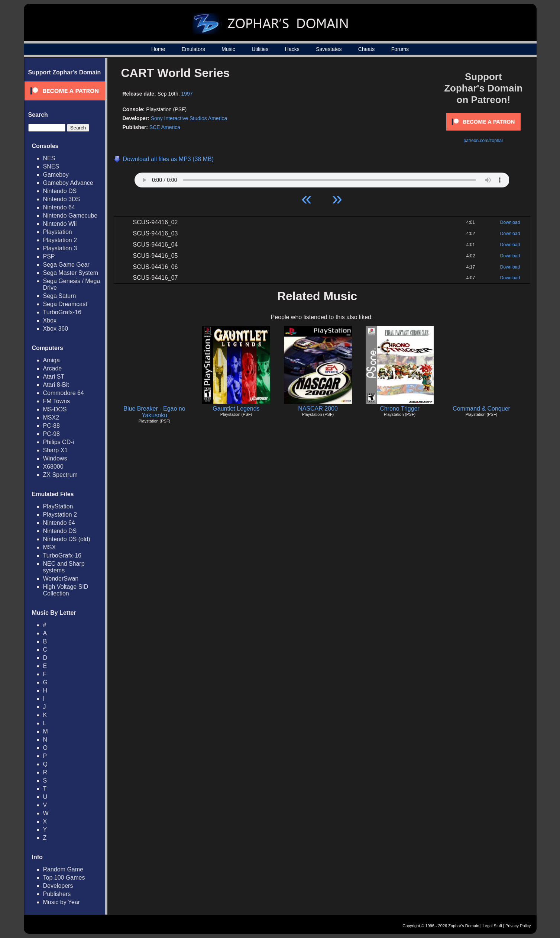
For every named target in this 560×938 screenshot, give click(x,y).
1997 (187, 94)
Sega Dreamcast (65, 304)
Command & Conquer (481, 409)
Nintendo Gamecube (70, 216)
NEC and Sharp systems (64, 567)
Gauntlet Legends (236, 409)
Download (510, 222)
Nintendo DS (60, 191)
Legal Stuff (492, 926)
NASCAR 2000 (318, 409)
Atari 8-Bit (56, 385)
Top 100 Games (64, 878)
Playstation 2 (60, 240)
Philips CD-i (59, 442)
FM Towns (57, 401)
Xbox (50, 320)
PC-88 (51, 426)
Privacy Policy (518, 926)
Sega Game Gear (66, 265)
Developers (58, 886)
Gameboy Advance (68, 183)
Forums (400, 49)
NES (49, 158)
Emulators (193, 49)
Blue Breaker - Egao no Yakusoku (154, 412)
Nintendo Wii (60, 224)
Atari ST (54, 377)
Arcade (53, 368)
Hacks (292, 49)
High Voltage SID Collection (66, 590)
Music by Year (62, 902)
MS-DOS (55, 409)
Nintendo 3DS (62, 199)
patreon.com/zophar (483, 141)
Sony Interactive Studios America (189, 118)
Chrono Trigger (400, 409)
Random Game (63, 869)
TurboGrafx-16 (62, 312)
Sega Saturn (60, 296)
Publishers (57, 894)
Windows (55, 458)
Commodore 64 (64, 393)
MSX (50, 547)
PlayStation (58, 506)
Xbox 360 (56, 329)
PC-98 (51, 434)
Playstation (58, 232)
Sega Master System (71, 273)
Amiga (51, 360)
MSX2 (51, 417)
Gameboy (56, 175)
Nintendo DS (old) (67, 539)
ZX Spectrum (60, 475)
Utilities (260, 49)
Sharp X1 (56, 450)
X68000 (53, 467)
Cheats (366, 49)
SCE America (165, 127)
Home (158, 49)
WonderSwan (61, 579)
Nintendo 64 (59, 207)
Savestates (329, 49)
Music (228, 49)
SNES (51, 166)
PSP (49, 256)
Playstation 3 (60, 248)
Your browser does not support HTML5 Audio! (322, 178)
